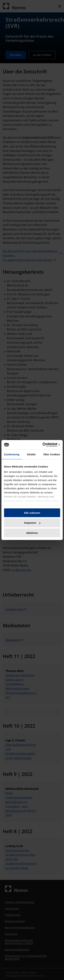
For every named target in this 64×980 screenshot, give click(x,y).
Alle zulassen (32, 513)
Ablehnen (32, 533)
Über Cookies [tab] (52, 454)
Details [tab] (31, 454)
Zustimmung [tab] (12, 454)
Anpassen (32, 523)
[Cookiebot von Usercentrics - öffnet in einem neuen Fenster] (46, 445)
